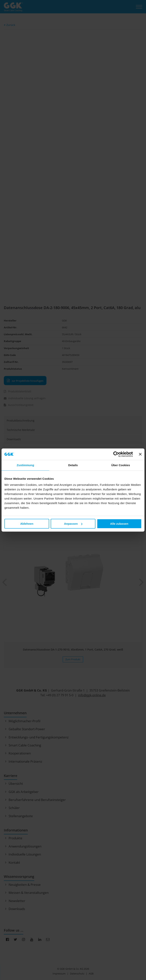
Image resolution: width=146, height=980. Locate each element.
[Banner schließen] (140, 454)
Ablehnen (27, 524)
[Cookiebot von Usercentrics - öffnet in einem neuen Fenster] (116, 454)
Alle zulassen (119, 524)
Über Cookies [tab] (121, 465)
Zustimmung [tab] (25, 465)
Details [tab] (73, 465)
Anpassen (73, 524)
